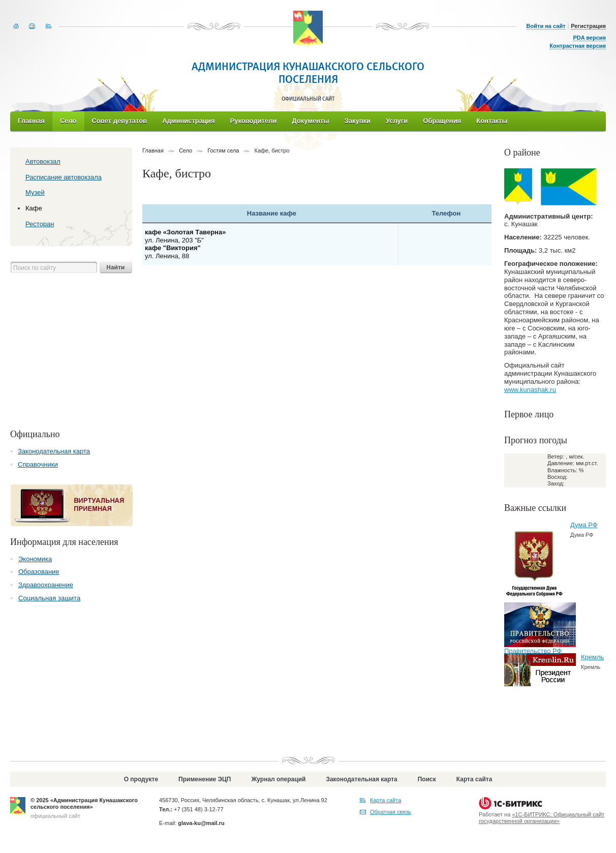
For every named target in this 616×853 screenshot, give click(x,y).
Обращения (442, 121)
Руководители (254, 121)
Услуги (397, 121)
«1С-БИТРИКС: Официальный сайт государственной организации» (542, 818)
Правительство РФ (533, 651)
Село (68, 121)
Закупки (358, 121)
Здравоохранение (46, 585)
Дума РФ (584, 525)
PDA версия (589, 38)
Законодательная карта (54, 451)
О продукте (141, 779)
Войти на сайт (546, 26)
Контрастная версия (578, 46)
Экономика (35, 559)
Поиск (427, 779)
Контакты (492, 121)
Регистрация (588, 26)
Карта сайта (474, 779)
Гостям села (223, 150)
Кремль (592, 657)
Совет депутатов (120, 121)
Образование (39, 572)
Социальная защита (49, 598)
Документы (310, 121)
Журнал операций (278, 779)
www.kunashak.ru (530, 390)
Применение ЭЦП (205, 779)
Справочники (38, 464)
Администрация (188, 121)
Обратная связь (391, 812)
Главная (31, 121)
